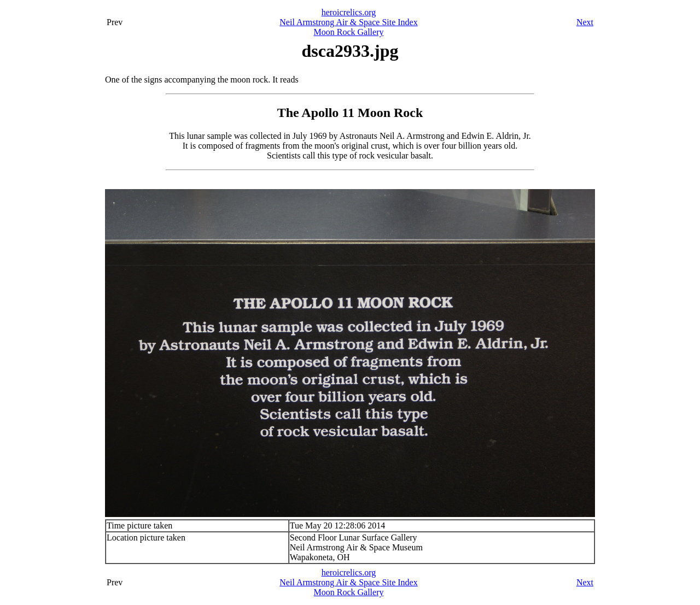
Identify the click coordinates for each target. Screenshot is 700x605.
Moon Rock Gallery (349, 32)
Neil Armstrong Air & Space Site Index (348, 22)
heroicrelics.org (349, 12)
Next (585, 22)
